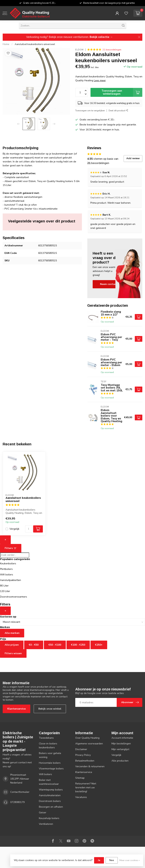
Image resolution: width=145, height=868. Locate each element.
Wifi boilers (7, 575)
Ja (99, 860)
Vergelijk (14, 529)
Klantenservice (16, 709)
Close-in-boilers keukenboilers (48, 746)
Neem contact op (111, 284)
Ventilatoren (46, 824)
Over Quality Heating (87, 738)
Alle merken (12, 633)
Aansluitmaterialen (50, 795)
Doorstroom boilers (50, 801)
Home (6, 44)
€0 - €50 (34, 645)
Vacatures (81, 797)
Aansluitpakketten (10, 580)
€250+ (99, 645)
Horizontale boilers (50, 763)
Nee (112, 860)
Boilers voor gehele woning (50, 755)
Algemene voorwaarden (89, 744)
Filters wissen (13, 653)
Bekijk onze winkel (50, 709)
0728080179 (17, 802)
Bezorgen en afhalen (51, 807)
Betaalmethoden (85, 761)
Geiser (43, 813)
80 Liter (4, 586)
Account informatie (122, 738)
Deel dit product (118, 110)
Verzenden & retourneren (90, 766)
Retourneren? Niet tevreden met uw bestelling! (86, 788)
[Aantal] (29, 529)
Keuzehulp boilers (49, 818)
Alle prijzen (12, 645)
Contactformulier (20, 792)
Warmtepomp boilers (51, 790)
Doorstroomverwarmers (14, 597)
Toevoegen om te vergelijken (90, 110)
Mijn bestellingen (121, 744)
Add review (133, 158)
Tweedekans (46, 738)
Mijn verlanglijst (120, 749)
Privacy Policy (83, 755)
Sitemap (80, 778)
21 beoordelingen (112, 50)
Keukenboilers (8, 564)
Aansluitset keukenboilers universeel (35, 44)
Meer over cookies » (129, 860)
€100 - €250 (78, 645)
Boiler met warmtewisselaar (49, 782)
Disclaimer (81, 749)
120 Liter (5, 591)
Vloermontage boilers (51, 769)
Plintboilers (6, 569)
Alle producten (120, 761)
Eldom (79, 50)
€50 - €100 (55, 645)
